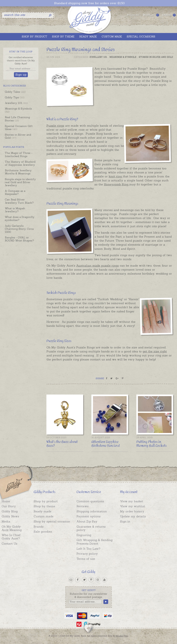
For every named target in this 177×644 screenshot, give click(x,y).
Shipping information (92, 511)
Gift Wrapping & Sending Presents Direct (95, 542)
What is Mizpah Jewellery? (15, 210)
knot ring (116, 176)
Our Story (9, 506)
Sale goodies (43, 532)
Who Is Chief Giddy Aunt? (11, 537)
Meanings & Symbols (18, 110)
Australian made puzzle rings (97, 266)
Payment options (88, 516)
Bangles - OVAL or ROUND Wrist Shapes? (19, 239)
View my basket (132, 501)
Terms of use (86, 559)
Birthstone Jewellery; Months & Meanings (18, 172)
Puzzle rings (55, 126)
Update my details (133, 516)
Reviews (82, 506)
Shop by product (46, 501)
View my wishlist (133, 506)
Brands (39, 527)
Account (133, 15)
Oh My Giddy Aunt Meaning (12, 528)
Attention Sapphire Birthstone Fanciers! (106, 444)
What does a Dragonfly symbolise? (20, 218)
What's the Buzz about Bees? (62, 444)
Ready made (42, 511)
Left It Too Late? (88, 549)
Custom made (44, 516)
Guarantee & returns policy (91, 528)
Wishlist (151, 15)
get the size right (155, 351)
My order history (132, 511)
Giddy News (10, 516)
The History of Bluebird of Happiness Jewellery (20, 163)
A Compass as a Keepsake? (15, 192)
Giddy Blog (10, 511)
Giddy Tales (15, 92)
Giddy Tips (15, 97)
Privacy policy (87, 554)
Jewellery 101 (16, 103)
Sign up (21, 75)
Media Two (122, 636)
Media (6, 521)
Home (6, 501)
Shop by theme (44, 506)
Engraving (84, 535)
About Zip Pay (87, 521)
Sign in (125, 521)
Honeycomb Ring (117, 184)
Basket (169, 15)
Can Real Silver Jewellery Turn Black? (19, 201)
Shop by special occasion (52, 521)
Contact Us (9, 544)
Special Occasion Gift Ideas (19, 128)
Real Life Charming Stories (17, 119)
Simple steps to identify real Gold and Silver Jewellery (20, 182)
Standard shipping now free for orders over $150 (89, 3)
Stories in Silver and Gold (18, 136)
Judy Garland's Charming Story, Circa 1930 (19, 229)
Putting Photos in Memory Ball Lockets (151, 444)
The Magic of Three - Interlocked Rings (19, 154)
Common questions (90, 501)
